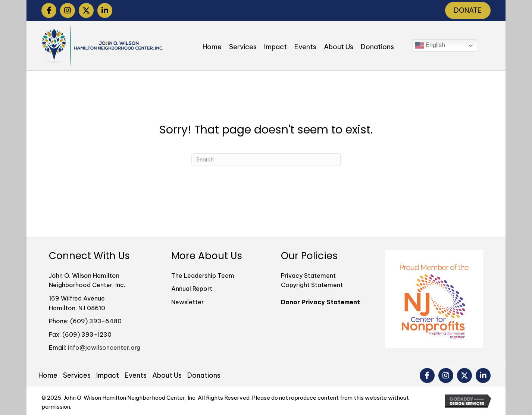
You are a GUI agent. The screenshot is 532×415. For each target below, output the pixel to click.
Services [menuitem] (77, 375)
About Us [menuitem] (167, 375)
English (430, 45)
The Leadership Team (203, 276)
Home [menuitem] (48, 375)
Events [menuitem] (136, 375)
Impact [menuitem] (108, 375)
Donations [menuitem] (204, 375)
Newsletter (187, 302)
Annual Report (192, 289)
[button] (49, 10)
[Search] (266, 160)
